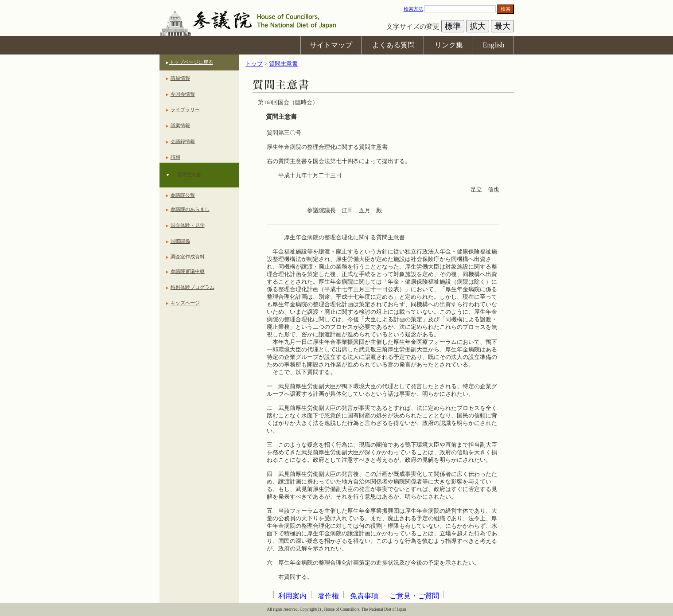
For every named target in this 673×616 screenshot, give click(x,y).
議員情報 (180, 78)
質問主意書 (189, 175)
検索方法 (413, 9)
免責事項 (364, 596)
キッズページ (185, 303)
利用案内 (292, 596)
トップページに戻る (191, 62)
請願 (175, 157)
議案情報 (180, 125)
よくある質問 (393, 45)
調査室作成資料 (188, 257)
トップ (254, 64)
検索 (506, 9)
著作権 (328, 596)
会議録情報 (183, 141)
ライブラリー (185, 109)
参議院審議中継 (188, 271)
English (494, 45)
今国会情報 (183, 94)
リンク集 (449, 45)
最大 (502, 26)
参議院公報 (183, 195)
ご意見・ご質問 (414, 596)
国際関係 (180, 241)
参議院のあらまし (190, 209)
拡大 (478, 26)
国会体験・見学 (188, 225)
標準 (453, 26)
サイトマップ (331, 45)
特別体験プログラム (193, 287)
